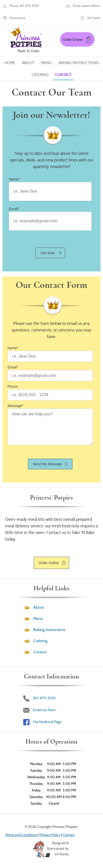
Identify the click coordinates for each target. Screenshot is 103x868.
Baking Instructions (79, 63)
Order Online (49, 563)
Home (10, 63)
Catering (40, 75)
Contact (63, 75)
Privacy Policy (50, 835)
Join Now (47, 253)
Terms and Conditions (21, 835)
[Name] (50, 191)
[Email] (50, 221)
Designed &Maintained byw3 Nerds (58, 848)
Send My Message (47, 464)
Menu (46, 63)
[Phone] (50, 395)
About (28, 63)
